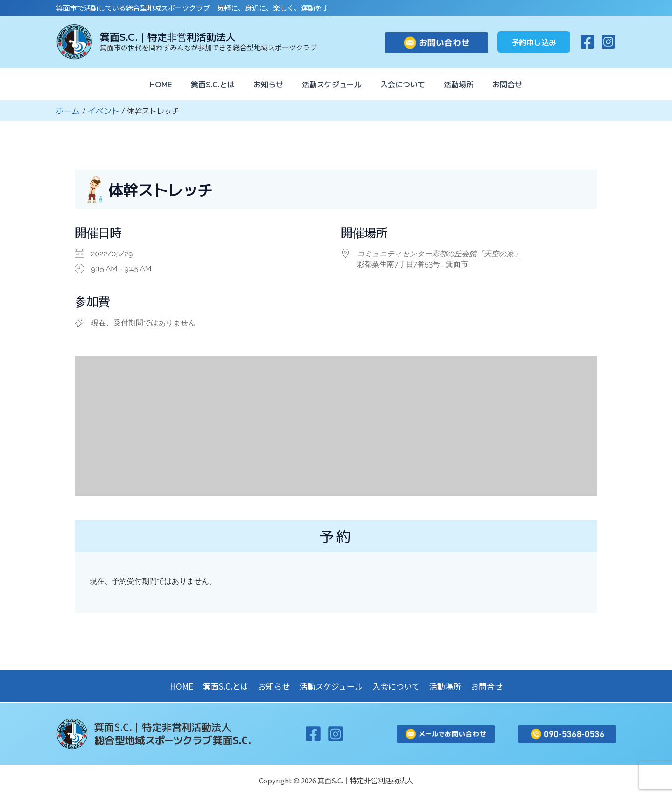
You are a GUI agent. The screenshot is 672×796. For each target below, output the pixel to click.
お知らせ (265, 84)
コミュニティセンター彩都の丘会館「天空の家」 (439, 253)
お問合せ (518, 84)
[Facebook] (587, 42)
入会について (406, 84)
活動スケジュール (332, 84)
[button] (534, 42)
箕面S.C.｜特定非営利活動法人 (168, 36)
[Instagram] (608, 42)
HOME (150, 84)
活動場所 (466, 84)
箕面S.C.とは (205, 84)
